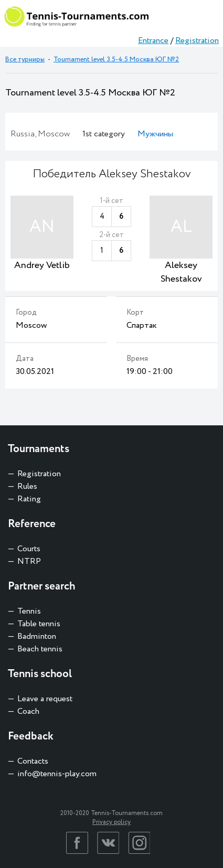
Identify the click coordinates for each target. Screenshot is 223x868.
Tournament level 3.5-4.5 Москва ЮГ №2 (116, 60)
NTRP (29, 561)
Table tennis (39, 624)
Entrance (153, 41)
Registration (197, 41)
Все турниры (25, 60)
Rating (29, 499)
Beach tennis (40, 649)
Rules (27, 486)
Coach (28, 711)
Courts (29, 549)
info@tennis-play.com (57, 774)
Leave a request (45, 699)
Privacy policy (111, 822)
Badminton (37, 636)
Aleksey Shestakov (181, 272)
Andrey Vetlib (42, 265)
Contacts (33, 761)
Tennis (29, 611)
